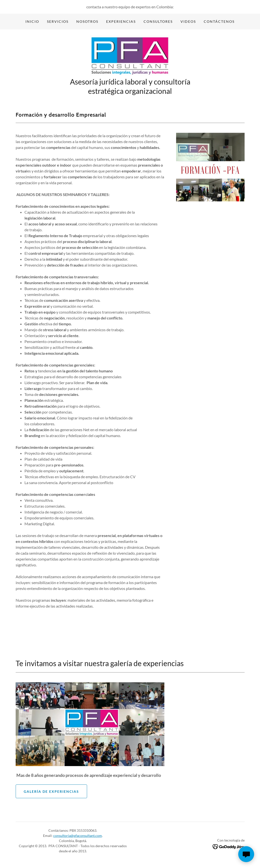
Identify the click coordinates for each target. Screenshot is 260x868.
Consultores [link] (158, 21)
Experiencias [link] (121, 21)
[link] (130, 55)
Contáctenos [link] (219, 21)
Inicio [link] (32, 21)
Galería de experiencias (51, 793)
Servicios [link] (58, 21)
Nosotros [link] (87, 21)
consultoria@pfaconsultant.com (78, 837)
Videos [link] (188, 21)
